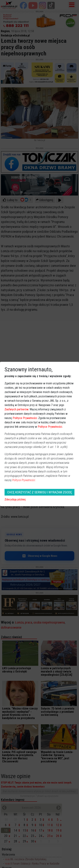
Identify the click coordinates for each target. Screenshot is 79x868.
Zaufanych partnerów (16, 409)
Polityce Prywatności (25, 418)
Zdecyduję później (15, 499)
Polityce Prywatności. (24, 480)
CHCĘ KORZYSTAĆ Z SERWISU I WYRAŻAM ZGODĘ (40, 492)
